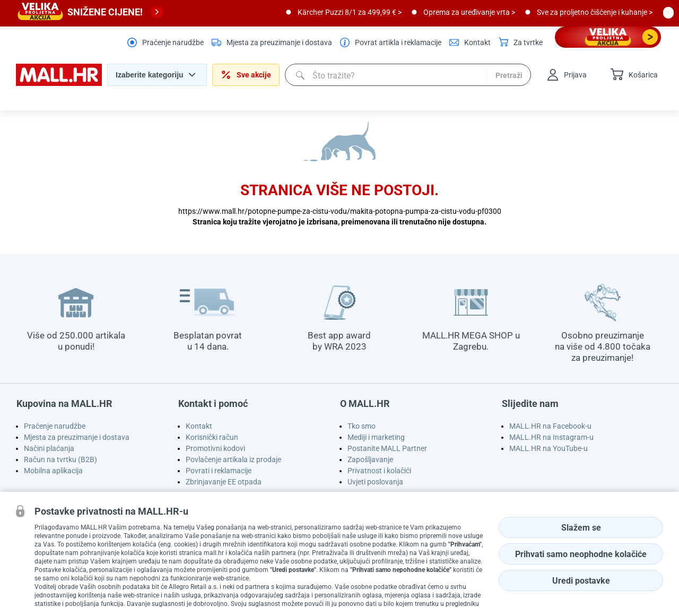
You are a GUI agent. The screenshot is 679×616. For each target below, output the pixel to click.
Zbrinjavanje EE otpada (224, 482)
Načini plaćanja (49, 448)
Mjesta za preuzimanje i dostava (77, 437)
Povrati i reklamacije (219, 471)
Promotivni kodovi (215, 448)
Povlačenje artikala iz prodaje (233, 459)
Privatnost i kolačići (379, 471)
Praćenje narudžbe (55, 426)
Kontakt (199, 426)
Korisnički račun (212, 437)
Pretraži (509, 75)
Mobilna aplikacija (53, 471)
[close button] (668, 12)
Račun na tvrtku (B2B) (60, 459)
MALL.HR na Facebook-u (550, 426)
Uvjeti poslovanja (375, 482)
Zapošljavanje (370, 459)
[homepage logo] (59, 83)
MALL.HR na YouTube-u (549, 448)
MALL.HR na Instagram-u (551, 437)
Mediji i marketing (376, 437)
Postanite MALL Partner (387, 448)
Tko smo (362, 426)
